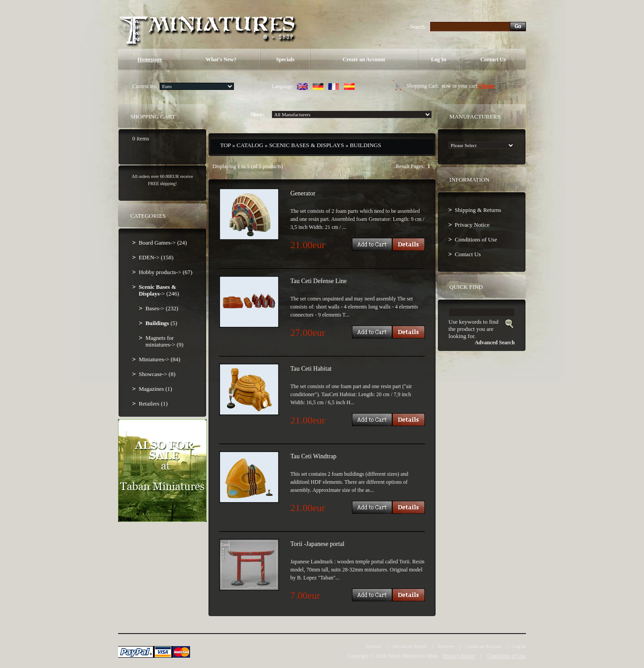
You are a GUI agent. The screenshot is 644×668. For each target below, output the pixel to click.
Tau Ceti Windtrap (313, 456)
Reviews (446, 646)
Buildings (365, 145)
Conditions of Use (476, 239)
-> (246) (159, 290)
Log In (439, 59)
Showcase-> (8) (157, 374)
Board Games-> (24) (163, 243)
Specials (285, 59)
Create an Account (364, 59)
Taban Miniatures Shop (413, 656)
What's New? (221, 59)
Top (225, 145)
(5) (161, 323)
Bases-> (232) (162, 308)
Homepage (150, 59)
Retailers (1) (153, 404)
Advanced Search (409, 646)
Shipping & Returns (478, 210)
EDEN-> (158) (156, 257)
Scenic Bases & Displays (307, 145)
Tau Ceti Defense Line (318, 281)
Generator (303, 193)
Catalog (250, 145)
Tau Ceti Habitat (311, 369)
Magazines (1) (155, 389)
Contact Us (493, 59)
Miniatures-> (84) (159, 359)
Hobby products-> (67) (165, 272)
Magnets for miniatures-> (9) (164, 341)
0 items (487, 86)
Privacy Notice (472, 225)
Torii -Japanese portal (317, 544)
